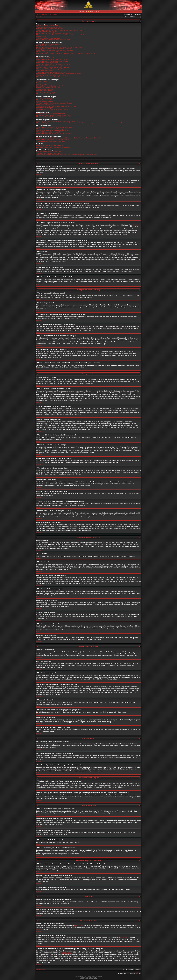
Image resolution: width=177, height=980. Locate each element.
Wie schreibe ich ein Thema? (45, 58)
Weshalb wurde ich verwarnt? (45, 71)
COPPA (135, 225)
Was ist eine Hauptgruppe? (44, 108)
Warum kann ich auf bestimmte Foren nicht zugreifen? (53, 67)
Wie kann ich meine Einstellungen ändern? (49, 44)
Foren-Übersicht (41, 17)
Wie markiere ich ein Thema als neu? (48, 77)
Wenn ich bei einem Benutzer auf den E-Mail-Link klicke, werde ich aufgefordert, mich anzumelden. (66, 54)
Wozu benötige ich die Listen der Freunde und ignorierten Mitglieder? (57, 121)
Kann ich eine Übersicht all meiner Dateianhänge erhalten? (54, 147)
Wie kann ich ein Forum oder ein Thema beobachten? (52, 140)
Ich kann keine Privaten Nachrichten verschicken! (51, 114)
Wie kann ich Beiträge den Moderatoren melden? (51, 72)
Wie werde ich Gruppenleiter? (45, 105)
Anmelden (97, 11)
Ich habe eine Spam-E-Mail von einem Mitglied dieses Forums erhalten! (58, 117)
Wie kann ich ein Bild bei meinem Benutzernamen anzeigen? (55, 50)
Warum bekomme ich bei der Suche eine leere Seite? (52, 130)
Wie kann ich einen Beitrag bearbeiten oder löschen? (52, 60)
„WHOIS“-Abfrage (67, 953)
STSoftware (90, 977)
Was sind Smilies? (42, 84)
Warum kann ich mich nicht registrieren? (48, 38)
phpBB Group (79, 926)
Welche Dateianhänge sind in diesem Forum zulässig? (53, 146)
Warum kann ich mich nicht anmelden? (48, 25)
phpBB (82, 976)
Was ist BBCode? (42, 81)
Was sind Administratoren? (44, 98)
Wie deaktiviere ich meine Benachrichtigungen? (51, 141)
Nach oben (39, 174)
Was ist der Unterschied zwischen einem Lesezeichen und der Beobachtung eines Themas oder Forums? (68, 138)
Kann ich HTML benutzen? (44, 83)
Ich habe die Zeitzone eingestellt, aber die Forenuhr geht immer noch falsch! (59, 47)
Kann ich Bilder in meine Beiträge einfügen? (49, 86)
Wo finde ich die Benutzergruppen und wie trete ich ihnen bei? (55, 103)
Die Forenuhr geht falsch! (44, 46)
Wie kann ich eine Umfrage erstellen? (48, 63)
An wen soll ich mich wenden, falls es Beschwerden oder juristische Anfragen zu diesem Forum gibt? (67, 155)
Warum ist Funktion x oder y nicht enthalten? (50, 153)
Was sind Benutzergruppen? (45, 101)
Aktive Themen (53, 14)
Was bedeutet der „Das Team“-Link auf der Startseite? (53, 109)
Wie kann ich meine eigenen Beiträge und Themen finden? (54, 134)
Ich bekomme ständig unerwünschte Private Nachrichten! (54, 115)
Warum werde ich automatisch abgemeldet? (50, 29)
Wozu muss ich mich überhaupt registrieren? (50, 27)
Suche (91, 11)
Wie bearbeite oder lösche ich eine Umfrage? (50, 66)
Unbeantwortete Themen (42, 14)
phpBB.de (39, 930)
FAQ (87, 11)
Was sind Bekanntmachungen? (46, 89)
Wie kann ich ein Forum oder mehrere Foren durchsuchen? (54, 127)
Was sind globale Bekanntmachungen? (48, 88)
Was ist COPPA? (41, 37)
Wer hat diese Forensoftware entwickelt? (49, 152)
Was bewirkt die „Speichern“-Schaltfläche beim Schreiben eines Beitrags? (58, 74)
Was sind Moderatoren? (44, 100)
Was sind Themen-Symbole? (45, 94)
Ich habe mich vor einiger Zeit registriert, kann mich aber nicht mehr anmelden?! (60, 35)
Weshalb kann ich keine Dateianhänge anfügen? (51, 69)
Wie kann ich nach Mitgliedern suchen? (48, 132)
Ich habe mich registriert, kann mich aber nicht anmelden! (54, 33)
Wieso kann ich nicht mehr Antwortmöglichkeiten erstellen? (54, 64)
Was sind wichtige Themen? (45, 91)
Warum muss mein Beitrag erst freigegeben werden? (52, 75)
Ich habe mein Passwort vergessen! (47, 32)
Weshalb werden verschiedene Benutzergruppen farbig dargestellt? (57, 106)
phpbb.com (123, 937)
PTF (95, 977)
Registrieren (81, 11)
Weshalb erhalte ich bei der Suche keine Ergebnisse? (52, 129)
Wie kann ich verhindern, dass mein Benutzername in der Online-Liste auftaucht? (61, 30)
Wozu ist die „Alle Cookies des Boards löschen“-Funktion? (54, 40)
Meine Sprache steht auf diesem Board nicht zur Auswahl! (54, 49)
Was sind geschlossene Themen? (46, 92)
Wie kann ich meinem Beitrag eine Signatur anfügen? (52, 61)
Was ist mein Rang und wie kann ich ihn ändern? (51, 52)
